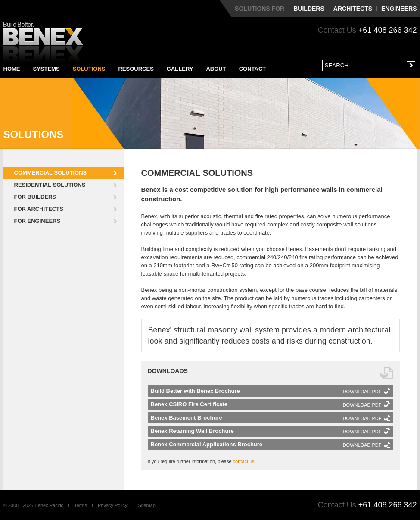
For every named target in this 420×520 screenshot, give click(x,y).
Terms (81, 505)
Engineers (399, 9)
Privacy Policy (112, 505)
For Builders (35, 197)
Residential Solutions (50, 185)
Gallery (180, 69)
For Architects (39, 209)
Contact (253, 69)
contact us (244, 461)
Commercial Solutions (51, 173)
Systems (47, 69)
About (216, 69)
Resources (136, 69)
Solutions (89, 69)
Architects (353, 9)
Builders (309, 9)
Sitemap (147, 505)
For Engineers (37, 221)
